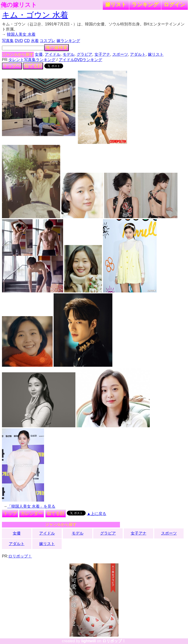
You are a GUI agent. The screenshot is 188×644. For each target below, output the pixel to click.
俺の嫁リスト (19, 5)
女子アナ (102, 54)
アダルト (138, 54)
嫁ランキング (68, 41)
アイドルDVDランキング (81, 60)
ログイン (175, 5)
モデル (69, 54)
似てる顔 (33, 66)
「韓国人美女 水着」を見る (31, 506)
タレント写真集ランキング (32, 60)
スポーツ (120, 54)
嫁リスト (116, 5)
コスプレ (47, 41)
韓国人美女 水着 (21, 34)
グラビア (84, 54)
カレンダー (32, 514)
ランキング (145, 5)
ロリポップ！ (20, 556)
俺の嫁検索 (57, 48)
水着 (35, 41)
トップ (10, 514)
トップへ (12, 66)
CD (27, 41)
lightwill (89, 641)
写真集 (8, 41)
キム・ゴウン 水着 (35, 15)
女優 (39, 54)
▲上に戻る (97, 514)
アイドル (53, 54)
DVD (19, 41)
